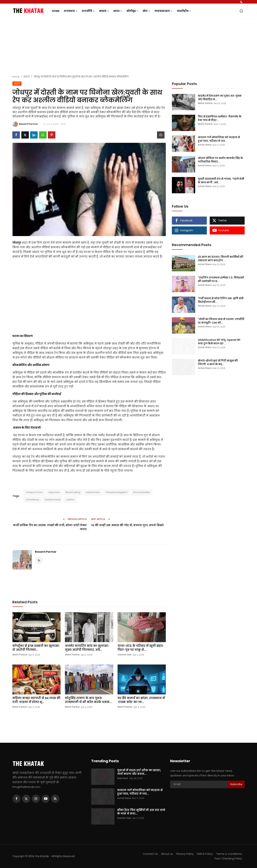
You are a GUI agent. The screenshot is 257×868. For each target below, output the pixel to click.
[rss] (55, 799)
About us (166, 854)
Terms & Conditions (229, 854)
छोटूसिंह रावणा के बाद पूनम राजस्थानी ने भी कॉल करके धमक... (88, 700)
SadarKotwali (53, 500)
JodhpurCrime (34, 492)
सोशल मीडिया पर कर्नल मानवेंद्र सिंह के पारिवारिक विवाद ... (220, 160)
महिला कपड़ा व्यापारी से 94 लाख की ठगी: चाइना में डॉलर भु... (36, 700)
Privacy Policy (184, 854)
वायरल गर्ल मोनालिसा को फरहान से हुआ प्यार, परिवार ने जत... (219, 139)
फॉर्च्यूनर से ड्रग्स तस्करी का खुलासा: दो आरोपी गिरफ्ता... (36, 648)
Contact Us (149, 854)
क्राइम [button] (104, 11)
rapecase (54, 492)
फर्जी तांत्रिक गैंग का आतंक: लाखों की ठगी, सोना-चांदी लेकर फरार (50, 527)
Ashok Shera (205, 145)
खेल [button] (146, 11)
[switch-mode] (242, 2)
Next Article (101, 519)
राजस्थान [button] (71, 11)
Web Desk (123, 778)
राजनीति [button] (88, 11)
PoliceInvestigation (117, 492)
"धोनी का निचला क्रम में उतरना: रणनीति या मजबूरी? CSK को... (221, 321)
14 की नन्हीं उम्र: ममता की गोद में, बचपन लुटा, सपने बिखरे (128, 525)
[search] (241, 11)
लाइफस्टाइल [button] (163, 11)
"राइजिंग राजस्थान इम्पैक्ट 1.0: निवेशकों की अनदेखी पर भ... (221, 279)
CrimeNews (32, 500)
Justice (70, 500)
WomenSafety (141, 492)
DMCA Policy (204, 854)
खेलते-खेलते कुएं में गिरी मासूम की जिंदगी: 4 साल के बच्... (218, 362)
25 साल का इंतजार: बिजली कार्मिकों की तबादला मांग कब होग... (221, 259)
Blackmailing (73, 492)
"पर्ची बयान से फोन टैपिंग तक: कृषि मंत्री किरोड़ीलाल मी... (221, 300)
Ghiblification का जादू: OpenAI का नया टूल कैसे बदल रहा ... (219, 342)
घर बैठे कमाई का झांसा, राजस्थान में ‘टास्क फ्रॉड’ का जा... (141, 700)
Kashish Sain (125, 655)
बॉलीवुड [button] (132, 11)
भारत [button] (118, 11)
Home (56, 11)
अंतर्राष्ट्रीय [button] (184, 11)
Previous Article (75, 519)
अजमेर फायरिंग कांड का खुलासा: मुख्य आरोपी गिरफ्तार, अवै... (87, 648)
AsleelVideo (93, 492)
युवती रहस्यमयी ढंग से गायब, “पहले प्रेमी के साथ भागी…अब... (221, 181)
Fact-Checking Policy (228, 858)
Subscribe (236, 784)
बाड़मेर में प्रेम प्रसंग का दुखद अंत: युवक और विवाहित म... (220, 98)
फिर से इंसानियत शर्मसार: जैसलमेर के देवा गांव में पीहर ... (220, 118)
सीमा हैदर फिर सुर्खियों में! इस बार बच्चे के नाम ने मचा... (141, 812)
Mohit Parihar (20, 655)
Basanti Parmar (46, 552)
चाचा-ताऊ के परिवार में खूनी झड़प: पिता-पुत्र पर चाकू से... (141, 648)
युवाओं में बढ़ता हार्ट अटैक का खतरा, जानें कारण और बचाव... (139, 772)
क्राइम (27, 77)
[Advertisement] (128, 47)
